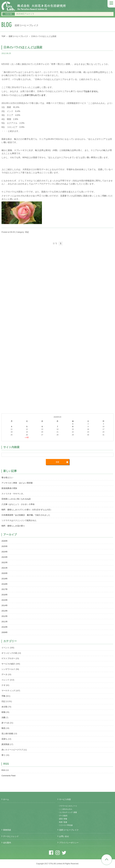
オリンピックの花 (9, 653)
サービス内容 (65, 799)
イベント (5, 648)
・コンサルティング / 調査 (67, 812)
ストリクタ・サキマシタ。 (13, 494)
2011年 (5, 622)
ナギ (3, 685)
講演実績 (5, 744)
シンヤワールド (8, 669)
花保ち (4, 739)
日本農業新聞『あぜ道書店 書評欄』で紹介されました (26, 515)
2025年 (5, 546)
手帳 (3, 696)
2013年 (5, 611)
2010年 (5, 627)
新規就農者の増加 (9, 488)
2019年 (5, 579)
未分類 (4, 707)
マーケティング (8, 691)
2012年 (5, 616)
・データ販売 (62, 816)
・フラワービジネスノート (67, 806)
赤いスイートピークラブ (12, 750)
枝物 (3, 712)
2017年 (5, 589)
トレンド (5, 680)
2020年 (5, 573)
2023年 (5, 557)
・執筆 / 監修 (62, 822)
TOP (3, 36)
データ (4, 674)
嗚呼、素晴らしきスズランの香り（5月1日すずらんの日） (27, 510)
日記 (27, 232)
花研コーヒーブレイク (18, 36)
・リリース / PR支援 (65, 825)
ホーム (6, 799)
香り (3, 755)
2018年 (5, 584)
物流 (3, 728)
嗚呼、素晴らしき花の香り (13, 526)
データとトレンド (11, 836)
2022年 (5, 563)
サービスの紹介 (8, 664)
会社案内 (7, 843)
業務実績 (7, 830)
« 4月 (27, 437)
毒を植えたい (7, 478)
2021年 (5, 568)
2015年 (5, 600)
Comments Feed (8, 776)
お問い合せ (64, 836)
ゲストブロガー (8, 658)
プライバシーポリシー (69, 843)
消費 (3, 718)
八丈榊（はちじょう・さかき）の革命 (18, 504)
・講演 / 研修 (62, 819)
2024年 (5, 552)
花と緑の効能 (7, 734)
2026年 (5, 541)
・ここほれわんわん (65, 809)
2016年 (5, 595)
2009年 (5, 632)
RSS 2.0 (5, 770)
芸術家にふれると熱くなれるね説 (16, 499)
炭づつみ (5, 723)
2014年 (5, 606)
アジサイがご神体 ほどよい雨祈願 (17, 483)
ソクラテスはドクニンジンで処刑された (19, 521)
